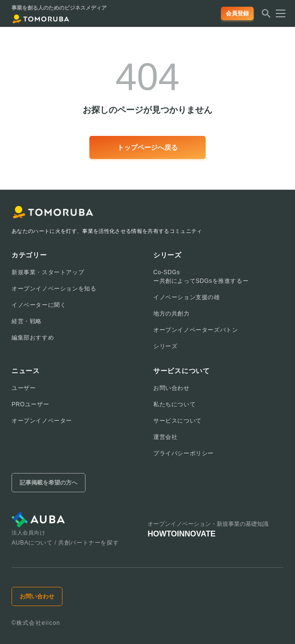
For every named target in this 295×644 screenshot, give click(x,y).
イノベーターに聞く (39, 305)
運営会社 (165, 437)
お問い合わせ (172, 388)
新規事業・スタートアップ (48, 272)
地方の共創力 (172, 314)
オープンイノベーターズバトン (196, 330)
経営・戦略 (27, 321)
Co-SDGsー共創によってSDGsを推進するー (201, 277)
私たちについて (174, 404)
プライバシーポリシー (184, 453)
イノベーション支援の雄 (187, 297)
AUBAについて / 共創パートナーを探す (65, 543)
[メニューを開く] (278, 13)
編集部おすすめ (33, 338)
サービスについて (178, 421)
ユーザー (24, 388)
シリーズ (165, 346)
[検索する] (266, 16)
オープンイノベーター (42, 421)
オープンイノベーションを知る (54, 289)
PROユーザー (30, 404)
